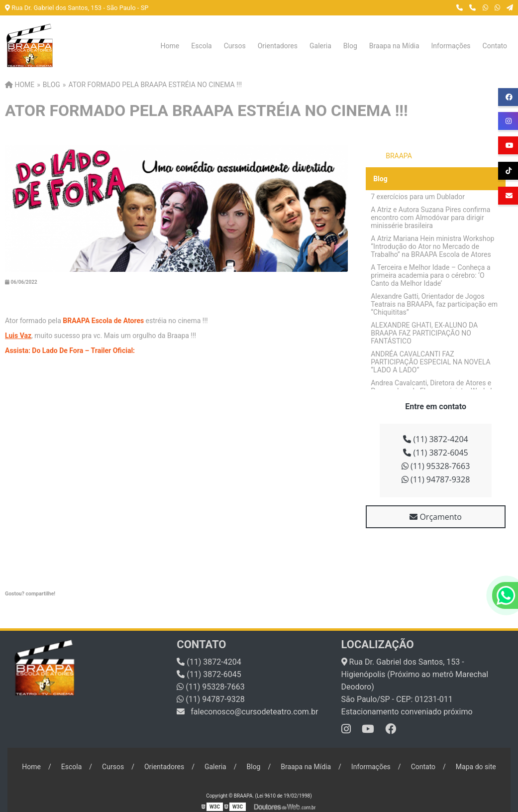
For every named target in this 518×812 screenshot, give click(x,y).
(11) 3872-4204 (435, 439)
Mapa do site (476, 767)
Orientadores (278, 46)
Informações (451, 46)
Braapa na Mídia (394, 46)
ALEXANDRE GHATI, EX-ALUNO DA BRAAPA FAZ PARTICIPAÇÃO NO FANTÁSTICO (424, 333)
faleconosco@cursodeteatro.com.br (247, 712)
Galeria (320, 46)
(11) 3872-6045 (435, 453)
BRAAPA (399, 156)
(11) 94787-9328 (436, 479)
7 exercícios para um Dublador (418, 197)
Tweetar (19, 607)
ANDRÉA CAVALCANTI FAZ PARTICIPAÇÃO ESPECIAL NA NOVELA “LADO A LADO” (431, 362)
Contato (495, 46)
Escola (202, 46)
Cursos (235, 46)
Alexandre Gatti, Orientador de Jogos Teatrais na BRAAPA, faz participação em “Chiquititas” (434, 304)
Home (170, 46)
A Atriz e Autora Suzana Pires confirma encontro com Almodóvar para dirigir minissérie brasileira (430, 218)
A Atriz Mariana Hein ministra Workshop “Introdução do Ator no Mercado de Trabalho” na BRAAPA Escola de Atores (432, 246)
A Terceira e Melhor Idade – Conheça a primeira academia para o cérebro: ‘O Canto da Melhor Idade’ (430, 275)
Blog (350, 46)
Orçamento (436, 517)
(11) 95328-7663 (436, 466)
